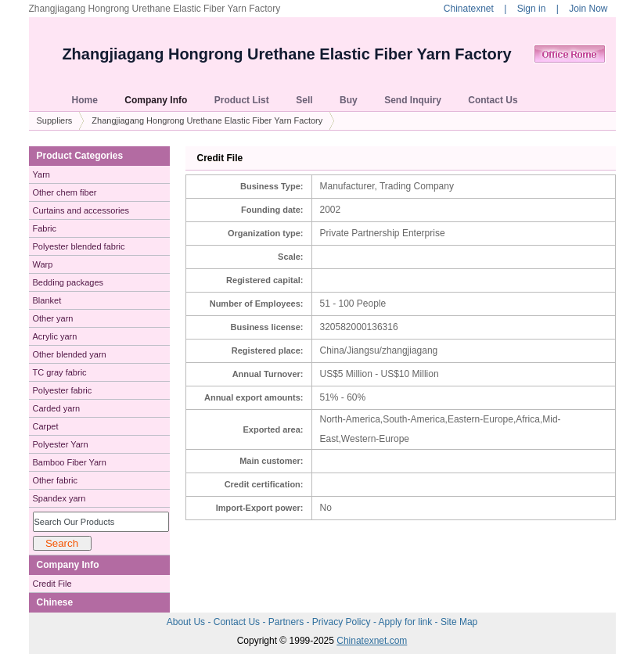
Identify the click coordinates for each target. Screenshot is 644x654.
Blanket (47, 300)
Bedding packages (68, 282)
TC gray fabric (60, 372)
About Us (187, 622)
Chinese (55, 602)
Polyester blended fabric (79, 246)
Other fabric (55, 480)
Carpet (46, 426)
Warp (43, 264)
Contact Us (238, 622)
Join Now (588, 9)
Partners (288, 622)
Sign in (532, 9)
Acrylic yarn (55, 336)
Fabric (45, 228)
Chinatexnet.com (372, 641)
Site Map (459, 622)
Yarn (41, 174)
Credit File (52, 584)
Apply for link (407, 622)
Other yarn (53, 318)
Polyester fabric (63, 390)
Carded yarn (57, 408)
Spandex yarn (59, 498)
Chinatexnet (469, 9)
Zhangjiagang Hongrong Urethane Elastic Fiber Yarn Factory (286, 54)
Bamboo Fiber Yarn (70, 462)
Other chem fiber (65, 192)
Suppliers (55, 120)
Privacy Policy (343, 622)
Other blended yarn (70, 354)
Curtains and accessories (81, 210)
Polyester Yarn (61, 444)
